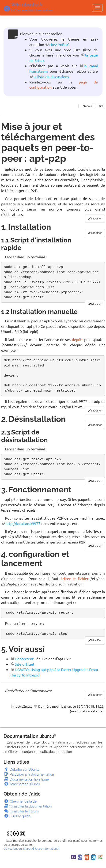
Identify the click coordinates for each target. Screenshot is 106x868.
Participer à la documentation (29, 774)
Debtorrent (24, 659)
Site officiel (24, 664)
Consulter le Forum (21, 811)
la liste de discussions (51, 76)
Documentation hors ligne (26, 779)
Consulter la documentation (28, 806)
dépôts (86, 106)
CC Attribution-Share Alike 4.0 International (31, 849)
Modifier (97, 219)
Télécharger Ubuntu (22, 784)
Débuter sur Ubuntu (22, 770)
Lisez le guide (17, 816)
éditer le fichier (74, 578)
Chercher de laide (20, 801)
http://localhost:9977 (23, 523)
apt (99, 106)
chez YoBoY (59, 44)
